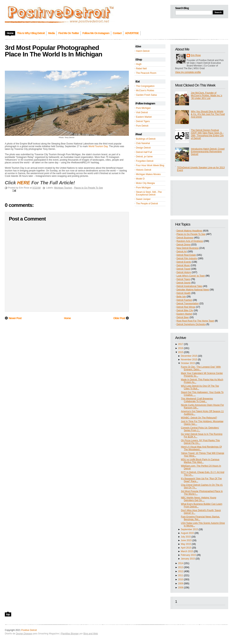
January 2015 (188, 559)
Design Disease (24, 634)
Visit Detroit (142, 112)
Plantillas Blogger (70, 634)
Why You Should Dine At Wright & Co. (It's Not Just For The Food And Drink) (208, 114)
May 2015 (186, 544)
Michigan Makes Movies (148, 174)
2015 (181, 352)
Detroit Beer (183, 317)
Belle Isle (181, 297)
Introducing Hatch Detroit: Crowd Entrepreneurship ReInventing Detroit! (208, 152)
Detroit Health (184, 293)
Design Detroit (143, 148)
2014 (181, 563)
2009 (181, 584)
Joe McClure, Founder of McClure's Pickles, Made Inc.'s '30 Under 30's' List (207, 96)
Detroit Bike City (185, 310)
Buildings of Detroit (146, 139)
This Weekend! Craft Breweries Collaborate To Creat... (197, 400)
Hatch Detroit (143, 51)
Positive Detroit (29, 630)
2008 (181, 588)
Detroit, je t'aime (144, 157)
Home (67, 318)
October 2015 (188, 363)
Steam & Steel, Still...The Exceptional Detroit (149, 193)
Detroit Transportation (188, 304)
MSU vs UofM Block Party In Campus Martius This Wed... (200, 461)
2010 (181, 579)
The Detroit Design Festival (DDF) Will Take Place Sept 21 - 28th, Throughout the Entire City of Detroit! (207, 134)
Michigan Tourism (63, 188)
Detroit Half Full (144, 152)
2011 (181, 575)
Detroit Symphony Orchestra (191, 324)
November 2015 (189, 360)
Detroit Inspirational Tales (190, 286)
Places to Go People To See (191, 234)
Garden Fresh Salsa (146, 95)
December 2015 (189, 356)
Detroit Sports (184, 283)
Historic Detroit (144, 170)
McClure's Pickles (145, 91)
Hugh (139, 64)
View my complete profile (188, 72)
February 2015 (188, 555)
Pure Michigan (143, 108)
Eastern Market (144, 117)
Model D (140, 179)
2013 (181, 567)
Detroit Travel (183, 269)
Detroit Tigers (143, 121)
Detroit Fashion (184, 300)
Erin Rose (196, 55)
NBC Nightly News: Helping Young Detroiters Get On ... (199, 499)
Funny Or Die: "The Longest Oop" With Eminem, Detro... (201, 368)
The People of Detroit (147, 204)
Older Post (119, 318)
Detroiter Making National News (193, 290)
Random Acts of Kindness (190, 241)
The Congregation (145, 86)
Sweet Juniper (143, 199)
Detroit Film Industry (187, 258)
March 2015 (187, 551)
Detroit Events (184, 262)
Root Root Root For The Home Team (195, 321)
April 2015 (186, 548)
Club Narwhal (143, 143)
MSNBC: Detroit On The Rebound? (199, 418)
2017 (181, 344)
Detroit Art (182, 252)
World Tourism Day (98, 146)
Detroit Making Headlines (189, 231)
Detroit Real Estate (186, 255)
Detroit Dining (184, 245)
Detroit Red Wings (186, 307)
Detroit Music (183, 265)
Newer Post (15, 318)
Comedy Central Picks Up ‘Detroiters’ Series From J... (200, 429)
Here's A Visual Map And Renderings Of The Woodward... (201, 448)
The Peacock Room (146, 73)
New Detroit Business (188, 248)
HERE (24, 183)
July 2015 (186, 537)
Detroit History (184, 272)
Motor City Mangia (145, 183)
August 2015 (187, 533)
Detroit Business (185, 238)
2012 (181, 571)
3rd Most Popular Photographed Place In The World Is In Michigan (54, 51)
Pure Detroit (142, 126)
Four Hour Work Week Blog (150, 165)
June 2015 (186, 540)
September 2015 (190, 529)
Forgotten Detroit (145, 161)
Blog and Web (91, 634)
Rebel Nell (141, 69)
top (8, 614)
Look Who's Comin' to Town (191, 276)
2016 (181, 348)
